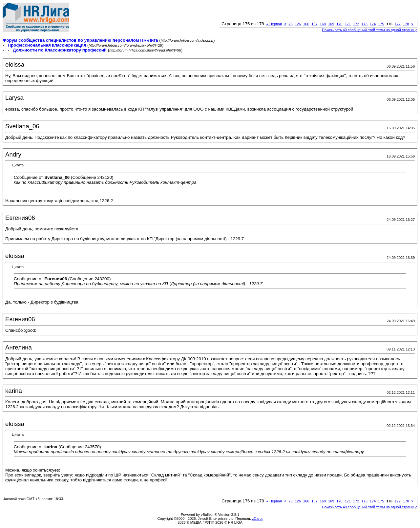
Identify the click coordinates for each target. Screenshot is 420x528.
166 (306, 24)
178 (406, 24)
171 (348, 24)
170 (339, 24)
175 (381, 24)
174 (373, 24)
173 (364, 24)
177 (398, 24)
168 (323, 24)
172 (356, 24)
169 (331, 24)
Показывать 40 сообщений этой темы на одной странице (370, 30)
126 (298, 24)
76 (290, 24)
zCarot (257, 518)
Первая (274, 24)
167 (314, 24)
